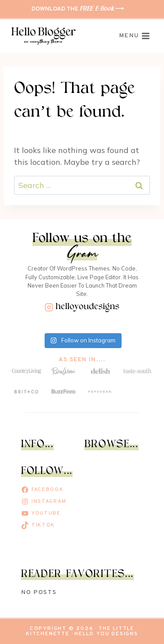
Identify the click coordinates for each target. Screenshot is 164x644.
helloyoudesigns (87, 307)
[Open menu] (134, 36)
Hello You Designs (106, 634)
